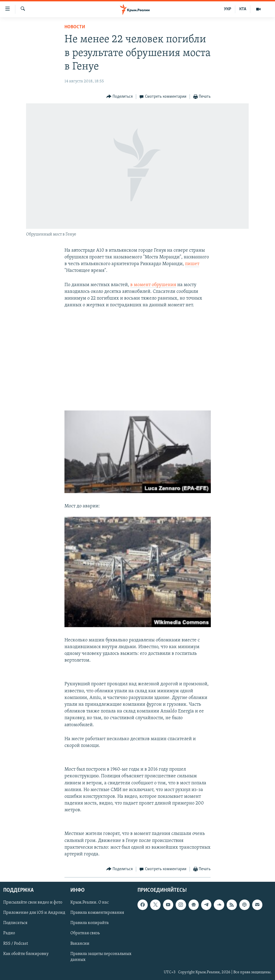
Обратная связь (85, 933)
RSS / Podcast (16, 944)
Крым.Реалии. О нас (90, 903)
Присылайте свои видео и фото (33, 903)
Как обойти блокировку (26, 954)
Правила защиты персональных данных (101, 957)
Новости (75, 27)
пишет (192, 264)
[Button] (120, 97)
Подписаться (15, 923)
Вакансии (80, 944)
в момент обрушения (153, 285)
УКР (228, 9)
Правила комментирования (97, 913)
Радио (9, 933)
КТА (243, 9)
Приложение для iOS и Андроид (34, 913)
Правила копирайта (90, 923)
